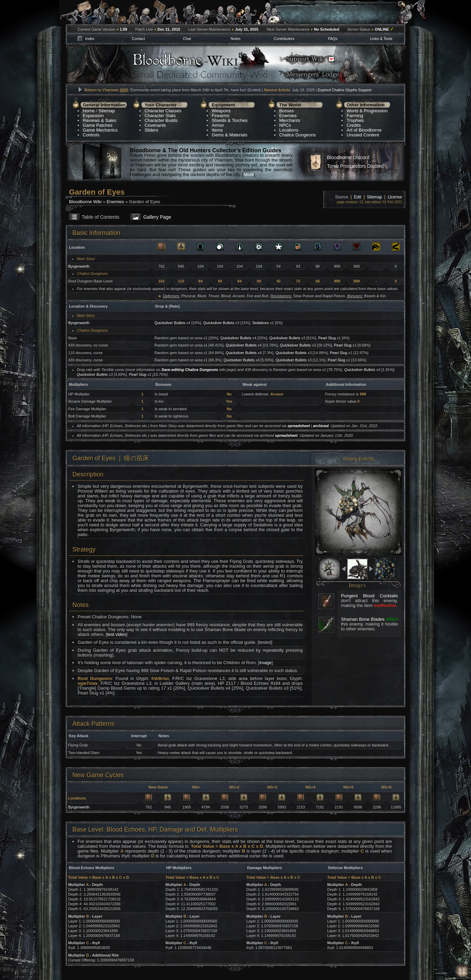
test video (117, 634)
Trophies (355, 120)
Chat (187, 39)
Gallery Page (157, 217)
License (395, 197)
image (265, 663)
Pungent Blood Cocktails (369, 596)
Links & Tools (381, 39)
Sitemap (107, 111)
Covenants (155, 125)
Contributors (284, 39)
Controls (91, 135)
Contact (138, 39)
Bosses (287, 111)
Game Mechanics (100, 130)
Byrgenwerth (79, 266)
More (249, 174)
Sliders (151, 130)
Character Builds (161, 120)
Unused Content (363, 135)
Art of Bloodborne (364, 130)
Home (89, 111)
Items (217, 130)
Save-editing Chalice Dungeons (190, 370)
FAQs (333, 39)
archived (321, 426)
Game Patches (98, 125)
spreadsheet (299, 426)
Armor (218, 125)
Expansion (93, 116)
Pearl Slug (327, 338)
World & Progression (367, 111)
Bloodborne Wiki (85, 202)
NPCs (285, 125)
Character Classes (163, 111)
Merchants (290, 120)
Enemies (288, 116)
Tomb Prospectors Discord (355, 166)
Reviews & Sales (100, 120)
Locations (289, 130)
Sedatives (260, 323)
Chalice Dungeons (298, 135)
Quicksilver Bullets (170, 323)
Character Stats (160, 116)
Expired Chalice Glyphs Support (344, 90)
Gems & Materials (229, 135)
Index (90, 39)
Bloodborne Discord (348, 157)
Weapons (221, 111)
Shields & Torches (230, 120)
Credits (354, 125)
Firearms (221, 116)
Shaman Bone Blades (363, 619)
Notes (236, 39)
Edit (358, 197)
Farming (355, 116)
